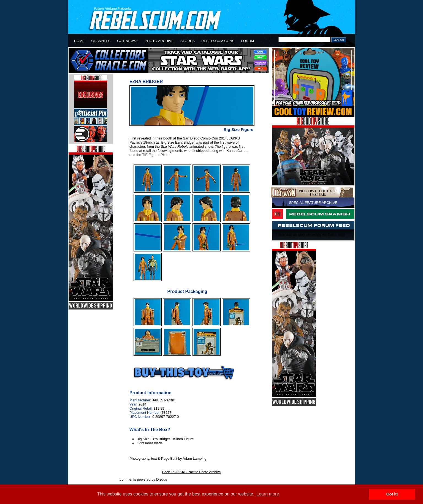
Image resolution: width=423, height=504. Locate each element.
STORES (188, 41)
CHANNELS (101, 41)
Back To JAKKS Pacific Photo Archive (191, 472)
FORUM (247, 41)
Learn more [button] (268, 494)
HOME (79, 41)
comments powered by (143, 479)
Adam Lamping (194, 458)
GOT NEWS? (128, 41)
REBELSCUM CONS (218, 41)
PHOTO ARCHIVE (159, 41)
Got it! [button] (392, 494)
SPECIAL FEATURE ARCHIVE (313, 203)
